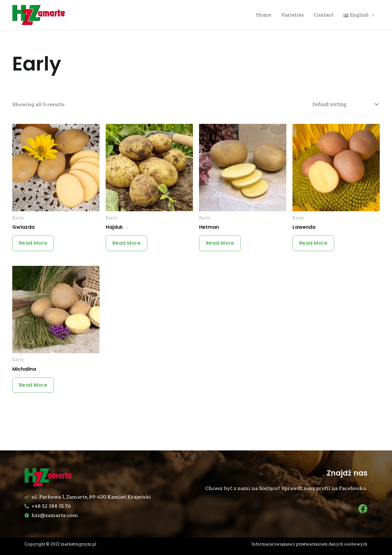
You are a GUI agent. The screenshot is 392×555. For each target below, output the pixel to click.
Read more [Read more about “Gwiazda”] (34, 245)
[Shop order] (343, 105)
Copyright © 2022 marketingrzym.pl (61, 544)
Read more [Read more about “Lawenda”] (314, 245)
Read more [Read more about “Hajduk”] (128, 245)
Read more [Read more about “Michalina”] (34, 388)
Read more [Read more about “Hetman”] (221, 245)
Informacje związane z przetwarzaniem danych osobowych (309, 544)
